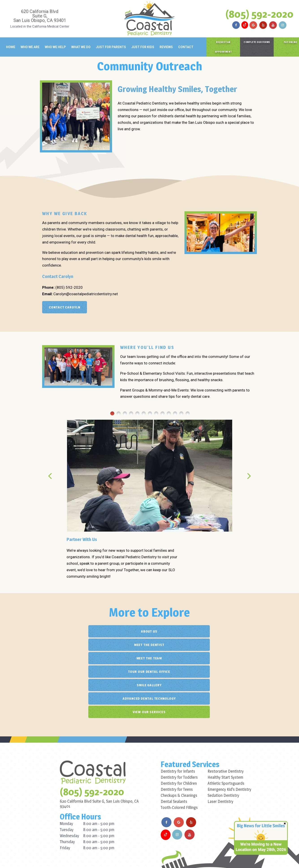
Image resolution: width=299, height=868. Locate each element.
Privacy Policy (108, 859)
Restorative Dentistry (226, 717)
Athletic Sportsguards (226, 730)
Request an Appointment (223, 47)
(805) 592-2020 (259, 14)
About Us (80, 631)
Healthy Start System (225, 724)
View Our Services (149, 658)
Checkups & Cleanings (179, 742)
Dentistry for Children (179, 730)
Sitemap (88, 859)
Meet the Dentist (149, 631)
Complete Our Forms (257, 42)
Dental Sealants (174, 748)
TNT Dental (181, 859)
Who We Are (30, 47)
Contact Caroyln (65, 307)
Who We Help (55, 47)
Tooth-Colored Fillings (179, 754)
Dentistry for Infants (178, 717)
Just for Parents (111, 47)
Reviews (166, 47)
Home (11, 47)
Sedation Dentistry (223, 742)
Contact (186, 47)
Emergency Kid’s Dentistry (229, 736)
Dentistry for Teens (177, 736)
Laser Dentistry (220, 748)
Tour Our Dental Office (80, 645)
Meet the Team (218, 631)
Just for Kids (143, 47)
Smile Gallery (149, 645)
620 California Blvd (40, 16)
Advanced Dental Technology (218, 645)
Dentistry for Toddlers (179, 724)
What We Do (81, 47)
